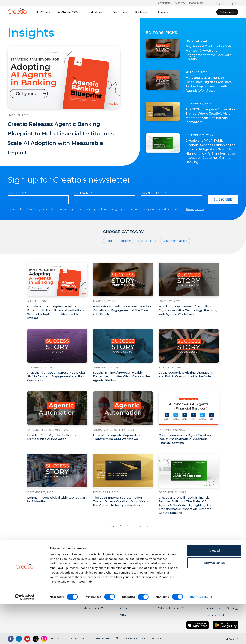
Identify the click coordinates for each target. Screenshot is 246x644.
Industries (95, 12)
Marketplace (196, 3)
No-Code (42, 12)
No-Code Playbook (171, 566)
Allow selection (214, 603)
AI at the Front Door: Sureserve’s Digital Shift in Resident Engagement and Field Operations (56, 386)
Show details (199, 636)
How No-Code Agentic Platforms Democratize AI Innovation (53, 447)
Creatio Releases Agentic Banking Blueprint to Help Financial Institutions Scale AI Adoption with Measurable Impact (60, 142)
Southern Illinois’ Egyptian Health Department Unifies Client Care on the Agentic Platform (122, 386)
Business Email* (153, 202)
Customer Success (175, 251)
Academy (180, 3)
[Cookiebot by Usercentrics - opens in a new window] (25, 637)
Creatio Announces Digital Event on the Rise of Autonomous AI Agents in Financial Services (187, 449)
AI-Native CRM (68, 12)
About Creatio (216, 566)
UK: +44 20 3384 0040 (29, 573)
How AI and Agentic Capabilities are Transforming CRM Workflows (121, 447)
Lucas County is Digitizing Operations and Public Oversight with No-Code (187, 384)
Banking (125, 566)
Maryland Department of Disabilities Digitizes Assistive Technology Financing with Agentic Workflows (211, 84)
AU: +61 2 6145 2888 (27, 579)
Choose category (123, 241)
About (162, 12)
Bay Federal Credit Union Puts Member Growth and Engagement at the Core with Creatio (209, 53)
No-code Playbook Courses (176, 573)
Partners (141, 12)
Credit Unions (129, 573)
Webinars (147, 251)
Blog (109, 251)
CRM (87, 573)
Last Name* (83, 202)
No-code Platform (95, 566)
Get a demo (227, 12)
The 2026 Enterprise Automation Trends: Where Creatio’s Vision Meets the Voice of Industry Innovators (211, 116)
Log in (220, 3)
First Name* (17, 202)
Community (165, 3)
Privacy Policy (195, 219)
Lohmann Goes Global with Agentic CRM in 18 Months (54, 509)
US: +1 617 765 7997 (27, 567)
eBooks (126, 251)
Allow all (214, 590)
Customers (120, 12)
